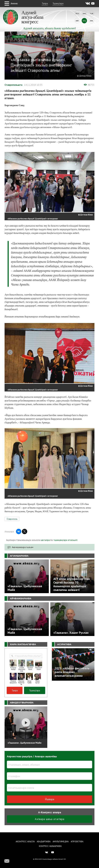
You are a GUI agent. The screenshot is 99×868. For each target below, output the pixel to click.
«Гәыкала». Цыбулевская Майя (24, 747)
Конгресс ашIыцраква (50, 846)
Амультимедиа (61, 841)
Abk (77, 21)
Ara (91, 21)
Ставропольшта (13, 85)
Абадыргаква (44, 841)
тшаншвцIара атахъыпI (65, 544)
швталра (45, 544)
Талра (45, 3)
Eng (84, 13)
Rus (77, 13)
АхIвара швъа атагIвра (50, 823)
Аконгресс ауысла (25, 841)
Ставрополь (19, 37)
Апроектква (77, 841)
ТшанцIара (58, 3)
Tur (92, 13)
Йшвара (49, 803)
